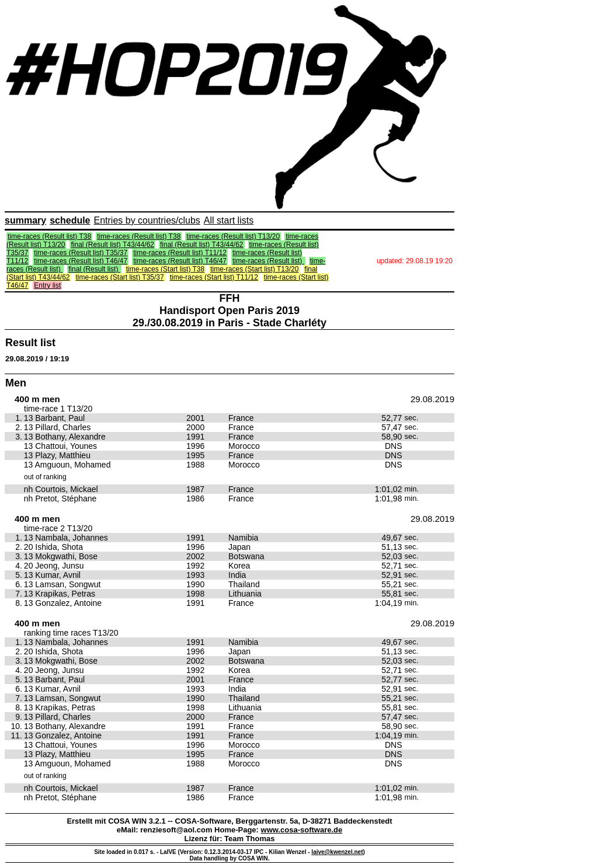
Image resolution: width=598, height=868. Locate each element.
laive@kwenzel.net (337, 852)
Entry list (47, 285)
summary (25, 220)
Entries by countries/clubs (147, 220)
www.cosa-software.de (302, 830)
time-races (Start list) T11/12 (214, 277)
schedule (70, 220)
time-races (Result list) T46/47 (81, 261)
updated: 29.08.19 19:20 (415, 261)
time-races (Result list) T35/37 (81, 253)
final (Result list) (94, 269)
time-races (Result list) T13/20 (233, 236)
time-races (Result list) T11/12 (180, 253)
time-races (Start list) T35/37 (120, 277)
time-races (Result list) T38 (49, 236)
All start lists (229, 220)
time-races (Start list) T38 (165, 269)
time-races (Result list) (268, 261)
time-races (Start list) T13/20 (254, 269)
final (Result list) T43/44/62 (112, 245)
